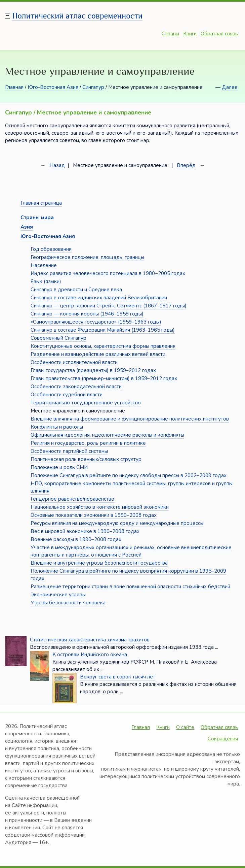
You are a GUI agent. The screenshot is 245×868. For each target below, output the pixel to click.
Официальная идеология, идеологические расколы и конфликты (107, 435)
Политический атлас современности (77, 16)
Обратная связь (219, 34)
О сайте (185, 727)
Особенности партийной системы (69, 451)
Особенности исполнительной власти (74, 362)
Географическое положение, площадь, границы (87, 257)
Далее (230, 87)
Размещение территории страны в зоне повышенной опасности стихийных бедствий (130, 587)
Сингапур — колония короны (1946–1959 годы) (87, 314)
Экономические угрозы (58, 595)
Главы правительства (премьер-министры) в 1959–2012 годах (104, 378)
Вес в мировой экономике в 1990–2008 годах (85, 531)
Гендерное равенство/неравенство (72, 499)
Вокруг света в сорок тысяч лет (118, 677)
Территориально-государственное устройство (86, 403)
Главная (14, 87)
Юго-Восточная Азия (53, 87)
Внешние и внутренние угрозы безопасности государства (99, 563)
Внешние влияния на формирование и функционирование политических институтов (130, 419)
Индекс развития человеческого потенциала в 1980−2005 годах (108, 273)
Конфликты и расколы (57, 427)
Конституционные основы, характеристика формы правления (103, 346)
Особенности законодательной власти (76, 387)
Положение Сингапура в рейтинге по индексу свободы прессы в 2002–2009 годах (129, 475)
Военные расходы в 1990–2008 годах (76, 539)
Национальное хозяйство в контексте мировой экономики (100, 507)
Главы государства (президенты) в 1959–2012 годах (93, 370)
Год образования (51, 249)
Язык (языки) (46, 281)
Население (44, 265)
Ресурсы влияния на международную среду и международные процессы (117, 523)
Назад (57, 165)
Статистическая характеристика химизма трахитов (90, 640)
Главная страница (41, 203)
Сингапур (93, 87)
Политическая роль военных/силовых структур (86, 459)
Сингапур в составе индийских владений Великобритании (99, 298)
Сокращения (223, 739)
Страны (170, 34)
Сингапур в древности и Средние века (76, 290)
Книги (190, 34)
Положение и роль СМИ (59, 467)
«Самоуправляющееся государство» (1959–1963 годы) (96, 322)
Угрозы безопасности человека (68, 603)
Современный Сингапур (58, 338)
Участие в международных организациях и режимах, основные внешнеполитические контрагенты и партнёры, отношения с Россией (131, 551)
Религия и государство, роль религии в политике (88, 443)
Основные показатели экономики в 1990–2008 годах (94, 515)
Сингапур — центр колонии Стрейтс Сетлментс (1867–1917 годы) (109, 306)
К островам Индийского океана (90, 655)
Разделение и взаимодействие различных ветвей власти (98, 354)
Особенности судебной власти (67, 395)
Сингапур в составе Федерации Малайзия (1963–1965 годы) (103, 330)
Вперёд (186, 165)
